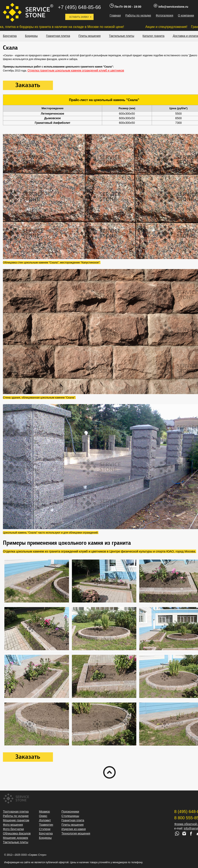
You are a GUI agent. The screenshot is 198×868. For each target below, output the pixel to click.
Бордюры (31, 36)
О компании (186, 15)
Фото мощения (13, 825)
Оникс (43, 816)
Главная (115, 15)
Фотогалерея (164, 15)
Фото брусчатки (13, 829)
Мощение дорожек (16, 838)
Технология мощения (76, 833)
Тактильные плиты (122, 36)
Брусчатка (10, 36)
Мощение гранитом (16, 820)
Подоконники (70, 812)
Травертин (46, 825)
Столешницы (70, 816)
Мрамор (44, 812)
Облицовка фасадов (17, 833)
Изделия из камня (74, 829)
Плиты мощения (89, 36)
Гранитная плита (73, 820)
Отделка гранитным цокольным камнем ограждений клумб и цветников (76, 70)
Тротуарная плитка (16, 812)
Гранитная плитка (58, 36)
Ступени (45, 829)
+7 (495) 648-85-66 (79, 7)
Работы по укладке (138, 15)
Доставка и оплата (185, 36)
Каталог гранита (154, 36)
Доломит (45, 820)
